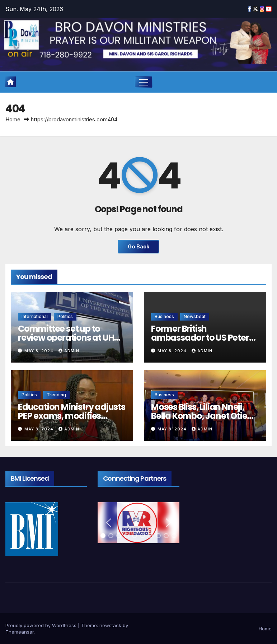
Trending (56, 395)
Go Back (138, 246)
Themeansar (20, 632)
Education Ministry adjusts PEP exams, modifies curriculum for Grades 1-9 (72, 416)
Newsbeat (195, 316)
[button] (109, 523)
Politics (65, 316)
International (35, 316)
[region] (138, 523)
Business (164, 316)
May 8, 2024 (40, 351)
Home (13, 119)
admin (69, 351)
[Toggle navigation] (144, 82)
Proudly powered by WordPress (42, 625)
